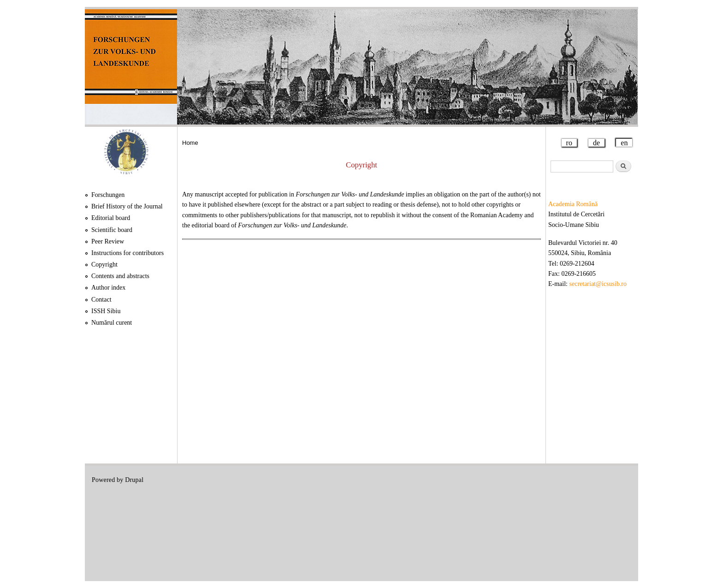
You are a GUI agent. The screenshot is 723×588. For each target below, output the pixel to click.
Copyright (104, 264)
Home (190, 143)
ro (569, 143)
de (596, 143)
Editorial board (111, 218)
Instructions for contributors (127, 253)
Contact (101, 300)
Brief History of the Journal (127, 206)
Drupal (134, 480)
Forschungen (108, 195)
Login (623, 480)
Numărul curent (112, 323)
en (624, 143)
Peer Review (108, 241)
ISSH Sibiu (106, 311)
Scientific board (112, 230)
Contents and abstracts (120, 276)
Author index (108, 288)
